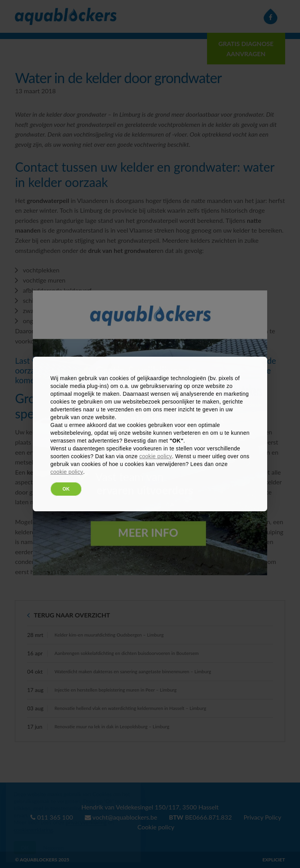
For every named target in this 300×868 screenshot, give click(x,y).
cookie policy (155, 456)
